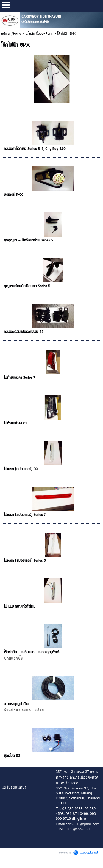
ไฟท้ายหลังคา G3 (16, 423)
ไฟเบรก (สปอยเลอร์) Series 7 (25, 515)
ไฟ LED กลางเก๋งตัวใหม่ (20, 606)
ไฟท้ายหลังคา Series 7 (19, 378)
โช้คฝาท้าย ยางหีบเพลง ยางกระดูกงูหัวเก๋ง (32, 652)
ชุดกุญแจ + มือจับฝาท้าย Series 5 (28, 240)
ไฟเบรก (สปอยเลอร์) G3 (21, 469)
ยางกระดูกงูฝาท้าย (16, 704)
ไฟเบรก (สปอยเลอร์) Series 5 (25, 561)
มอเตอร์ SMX (13, 195)
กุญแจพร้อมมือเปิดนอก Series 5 (27, 286)
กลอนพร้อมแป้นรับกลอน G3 (24, 332)
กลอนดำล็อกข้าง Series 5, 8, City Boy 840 (35, 149)
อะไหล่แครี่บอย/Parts (39, 34)
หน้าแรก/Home (11, 34)
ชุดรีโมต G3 (12, 756)
